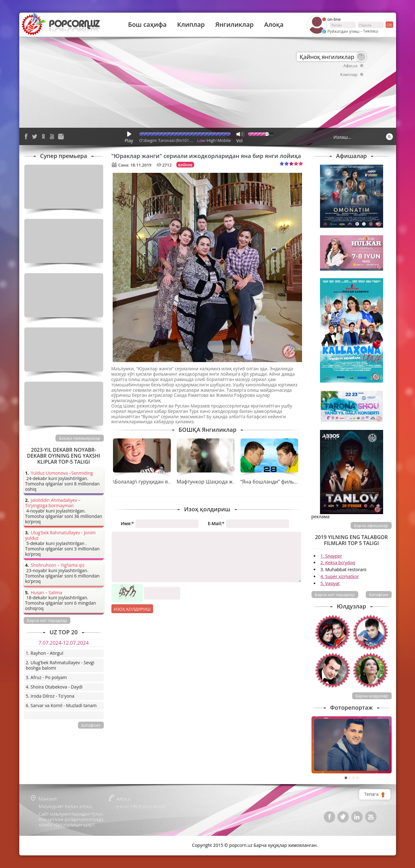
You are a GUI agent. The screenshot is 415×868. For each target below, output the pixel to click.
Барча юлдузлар (372, 696)
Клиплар (191, 25)
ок (389, 25)
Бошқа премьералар (80, 438)
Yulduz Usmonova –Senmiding (62, 473)
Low (201, 140)
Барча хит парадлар (335, 595)
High (211, 140)
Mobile (224, 140)
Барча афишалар (371, 525)
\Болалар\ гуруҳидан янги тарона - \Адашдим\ (170, 482)
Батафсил (379, 595)
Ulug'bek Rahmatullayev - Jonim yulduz (61, 536)
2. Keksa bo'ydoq (338, 563)
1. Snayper (331, 556)
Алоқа (274, 25)
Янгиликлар (234, 25)
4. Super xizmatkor (340, 576)
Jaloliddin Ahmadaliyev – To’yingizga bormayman (53, 503)
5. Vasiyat (330, 583)
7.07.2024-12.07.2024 (64, 643)
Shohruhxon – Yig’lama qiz (58, 565)
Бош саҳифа (147, 25)
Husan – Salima (47, 593)
